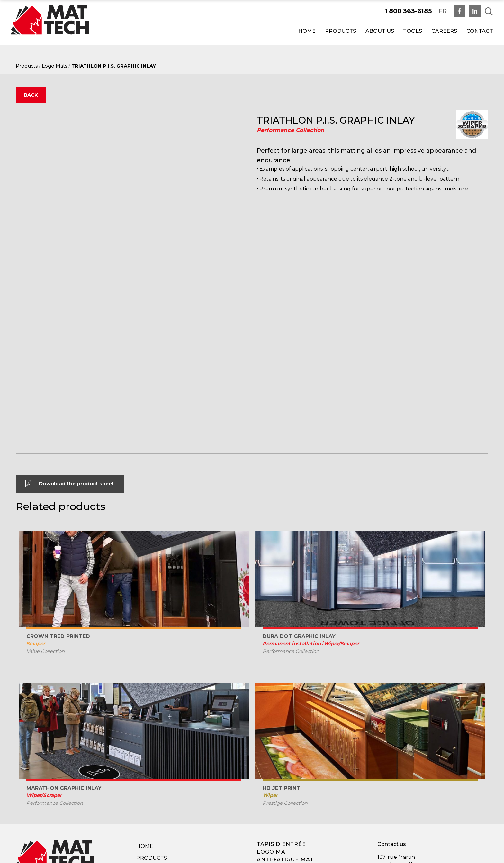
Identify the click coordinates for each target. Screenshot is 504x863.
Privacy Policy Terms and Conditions (175, 811)
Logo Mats (54, 66)
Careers (444, 31)
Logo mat (273, 765)
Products (341, 31)
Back (31, 95)
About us (380, 31)
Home (307, 31)
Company (150, 783)
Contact (480, 31)
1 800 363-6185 (408, 11)
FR (443, 11)
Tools (413, 31)
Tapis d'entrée (281, 757)
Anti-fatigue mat (285, 773)
